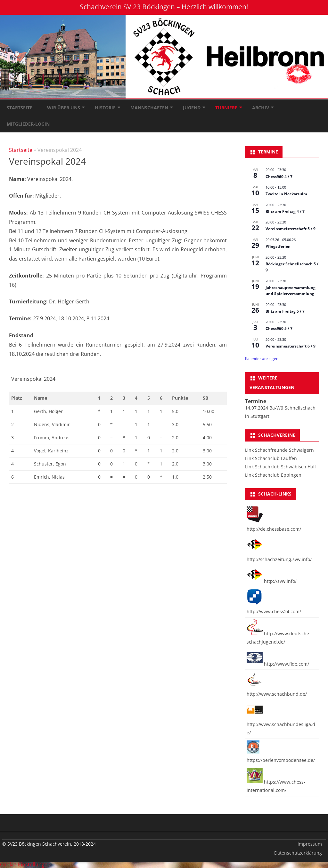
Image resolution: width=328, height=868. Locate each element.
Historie (105, 108)
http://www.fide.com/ (278, 664)
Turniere (226, 108)
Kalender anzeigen (262, 359)
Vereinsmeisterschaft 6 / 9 (291, 346)
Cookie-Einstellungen (25, 864)
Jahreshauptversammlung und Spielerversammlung (291, 291)
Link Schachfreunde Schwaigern (279, 450)
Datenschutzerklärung (298, 853)
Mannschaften (149, 108)
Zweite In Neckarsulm (286, 194)
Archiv (261, 108)
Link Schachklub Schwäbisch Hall (280, 467)
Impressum (310, 844)
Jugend (192, 108)
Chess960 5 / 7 (279, 328)
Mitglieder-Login (28, 124)
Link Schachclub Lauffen (271, 458)
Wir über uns (64, 108)
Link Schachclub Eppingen (273, 475)
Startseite (20, 108)
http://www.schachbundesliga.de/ (281, 724)
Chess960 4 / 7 (279, 177)
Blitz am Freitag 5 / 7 (285, 311)
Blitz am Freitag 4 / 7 (285, 211)
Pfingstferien (278, 246)
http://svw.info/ (272, 581)
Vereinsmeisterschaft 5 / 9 (291, 229)
